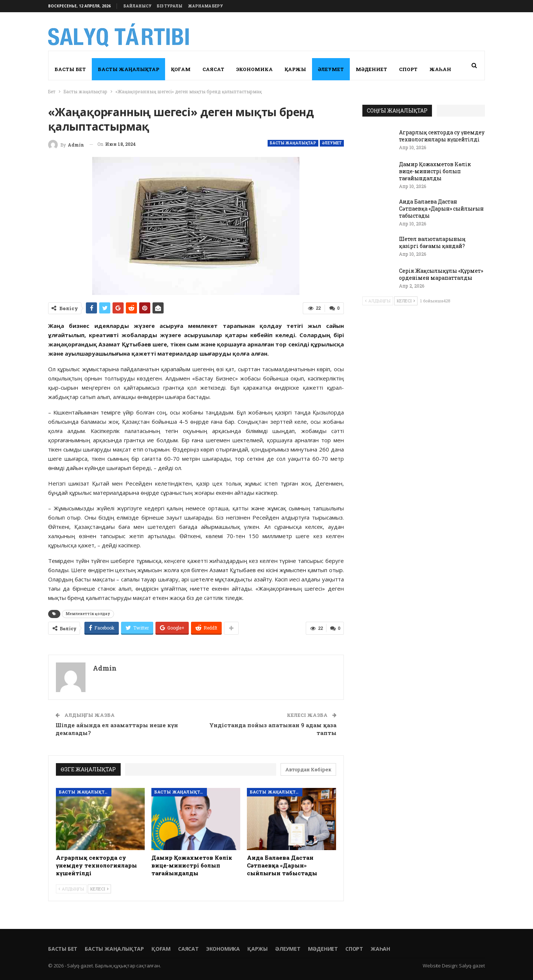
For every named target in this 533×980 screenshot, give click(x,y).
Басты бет (70, 69)
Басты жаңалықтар (128, 69)
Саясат (213, 69)
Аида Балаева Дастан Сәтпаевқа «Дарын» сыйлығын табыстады (441, 209)
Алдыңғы (71, 889)
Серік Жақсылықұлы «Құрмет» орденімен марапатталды (441, 274)
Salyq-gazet (472, 966)
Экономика (254, 69)
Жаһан (440, 69)
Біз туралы (170, 6)
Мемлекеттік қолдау (88, 614)
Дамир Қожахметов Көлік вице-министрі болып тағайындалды (435, 171)
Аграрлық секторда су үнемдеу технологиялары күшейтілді (442, 136)
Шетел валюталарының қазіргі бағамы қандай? (432, 242)
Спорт (408, 69)
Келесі (99, 889)
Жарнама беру (205, 6)
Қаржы (295, 69)
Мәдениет (371, 69)
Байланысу (138, 6)
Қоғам (181, 69)
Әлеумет (331, 69)
